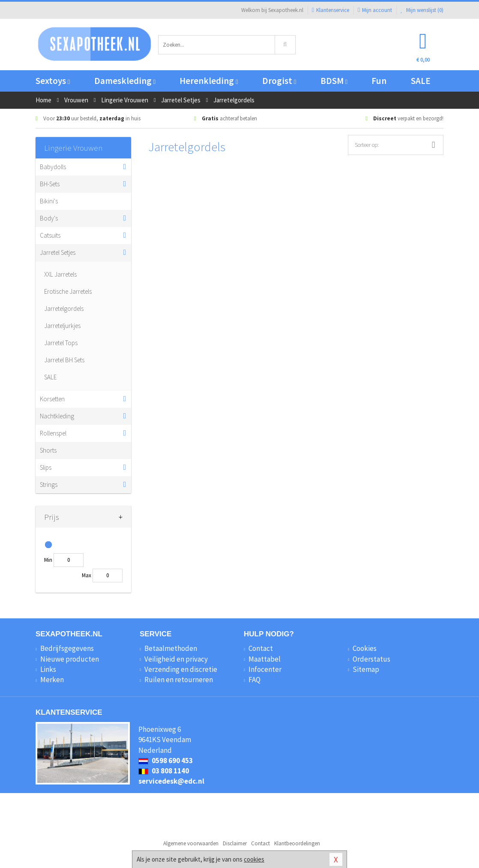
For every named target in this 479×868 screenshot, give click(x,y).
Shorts (48, 450)
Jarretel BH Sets (64, 360)
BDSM (334, 81)
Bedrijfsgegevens (67, 648)
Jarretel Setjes (58, 252)
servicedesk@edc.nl (171, 781)
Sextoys (53, 81)
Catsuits (50, 235)
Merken (52, 680)
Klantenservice (331, 10)
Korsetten (52, 399)
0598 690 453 (166, 761)
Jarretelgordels (64, 309)
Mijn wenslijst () (422, 10)
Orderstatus (371, 659)
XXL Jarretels (60, 274)
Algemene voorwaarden (191, 843)
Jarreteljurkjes (62, 326)
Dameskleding (125, 81)
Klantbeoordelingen (297, 843)
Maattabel (265, 659)
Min (48, 560)
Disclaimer (235, 843)
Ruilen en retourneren (179, 680)
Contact (261, 648)
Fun (379, 81)
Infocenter (265, 669)
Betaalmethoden (171, 648)
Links (48, 669)
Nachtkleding (57, 416)
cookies (254, 859)
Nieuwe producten (70, 659)
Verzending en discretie (181, 669)
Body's (49, 218)
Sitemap (366, 669)
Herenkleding (209, 81)
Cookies (365, 648)
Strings (49, 485)
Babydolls (53, 167)
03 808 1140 (164, 771)
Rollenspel (53, 433)
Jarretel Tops (61, 343)
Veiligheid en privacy (176, 659)
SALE (421, 81)
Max (87, 575)
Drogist (279, 81)
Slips (46, 467)
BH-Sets (50, 184)
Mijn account (375, 10)
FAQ (254, 680)
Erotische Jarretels (68, 291)
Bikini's (49, 201)
